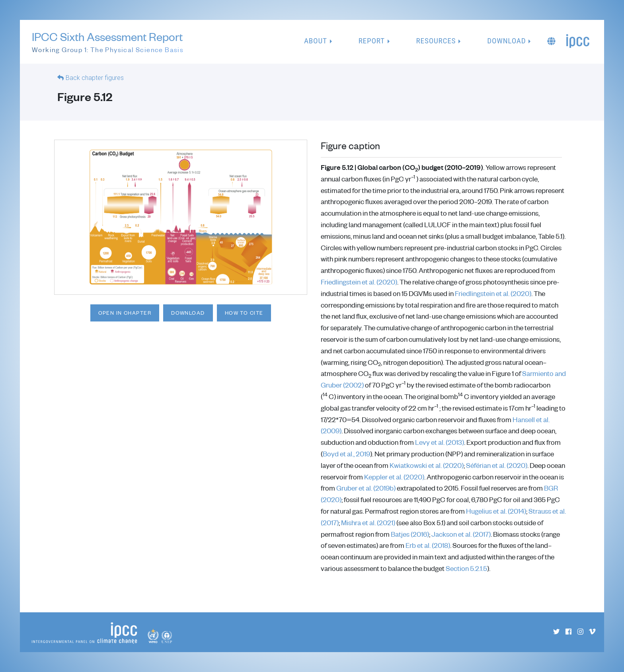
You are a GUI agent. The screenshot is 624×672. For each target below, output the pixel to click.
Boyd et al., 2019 (346, 454)
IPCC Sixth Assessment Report (108, 42)
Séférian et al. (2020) (497, 465)
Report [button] (372, 41)
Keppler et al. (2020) (394, 477)
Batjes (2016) (410, 534)
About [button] (316, 41)
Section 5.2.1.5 (466, 568)
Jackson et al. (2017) (461, 534)
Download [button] (506, 41)
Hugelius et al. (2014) (496, 511)
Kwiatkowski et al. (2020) (427, 465)
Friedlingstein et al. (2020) (359, 282)
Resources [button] (436, 41)
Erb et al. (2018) (428, 545)
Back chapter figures (95, 78)
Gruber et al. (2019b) (366, 488)
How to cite (244, 313)
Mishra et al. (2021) (368, 522)
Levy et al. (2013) (440, 442)
